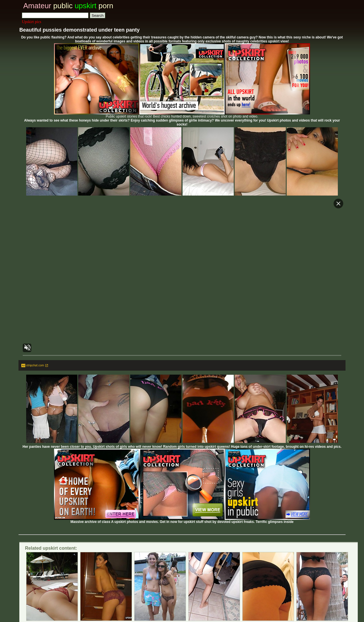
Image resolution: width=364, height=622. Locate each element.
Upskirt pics (32, 22)
